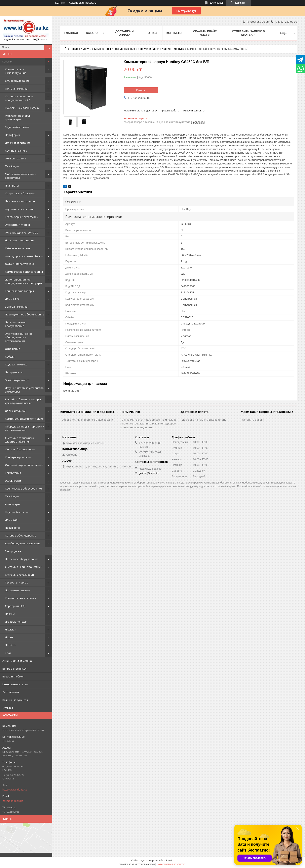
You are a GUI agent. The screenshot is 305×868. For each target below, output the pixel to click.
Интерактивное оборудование (15, 324)
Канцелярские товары (19, 291)
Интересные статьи (15, 684)
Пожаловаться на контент (171, 864)
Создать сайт (77, 3)
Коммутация (13, 473)
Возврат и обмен (13, 676)
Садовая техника (16, 364)
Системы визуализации (20, 575)
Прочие (10, 614)
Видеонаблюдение (17, 127)
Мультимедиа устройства (22, 233)
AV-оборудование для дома (23, 543)
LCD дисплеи (13, 481)
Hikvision (11, 629)
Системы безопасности (20, 449)
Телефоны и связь (17, 582)
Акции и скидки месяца (17, 661)
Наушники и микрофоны (21, 201)
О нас (152, 33)
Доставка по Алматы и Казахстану (204, 420)
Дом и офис (12, 299)
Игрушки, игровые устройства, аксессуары (25, 390)
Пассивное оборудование (22, 559)
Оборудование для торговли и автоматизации (25, 428)
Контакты (174, 33)
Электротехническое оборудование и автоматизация (19, 337)
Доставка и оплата (124, 33)
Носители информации (20, 240)
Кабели (10, 357)
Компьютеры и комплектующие (16, 71)
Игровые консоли (16, 622)
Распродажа (13, 551)
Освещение (13, 349)
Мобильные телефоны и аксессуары (21, 176)
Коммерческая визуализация (24, 272)
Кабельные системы (18, 248)
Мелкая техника (15, 158)
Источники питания (18, 143)
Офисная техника (16, 89)
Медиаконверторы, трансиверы (18, 117)
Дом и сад (11, 520)
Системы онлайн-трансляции (24, 567)
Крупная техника (16, 151)
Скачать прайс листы (205, 33)
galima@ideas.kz (13, 801)
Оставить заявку (253, 420)
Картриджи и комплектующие (24, 419)
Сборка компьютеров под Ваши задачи (87, 420)
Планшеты (12, 186)
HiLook (9, 637)
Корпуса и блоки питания (154, 49)
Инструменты (14, 372)
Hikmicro (10, 645)
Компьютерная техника (21, 598)
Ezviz (8, 653)
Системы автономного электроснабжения (20, 440)
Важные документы (15, 700)
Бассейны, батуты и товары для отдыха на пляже (23, 401)
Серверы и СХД (15, 606)
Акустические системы (20, 209)
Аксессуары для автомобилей (24, 256)
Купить (141, 90)
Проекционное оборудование (25, 314)
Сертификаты (11, 692)
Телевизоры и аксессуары (22, 217)
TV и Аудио (12, 166)
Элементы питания (17, 225)
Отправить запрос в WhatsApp (248, 33)
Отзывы (8, 708)
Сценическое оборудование (23, 489)
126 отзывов (217, 3)
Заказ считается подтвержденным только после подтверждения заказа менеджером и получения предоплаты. (148, 423)
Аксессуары (12, 504)
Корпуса (179, 49)
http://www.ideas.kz (15, 789)
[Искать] (48, 47)
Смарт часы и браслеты (20, 193)
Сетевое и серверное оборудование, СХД (19, 98)
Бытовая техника (16, 307)
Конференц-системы (18, 457)
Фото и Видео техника (20, 264)
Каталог (8, 61)
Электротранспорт (17, 380)
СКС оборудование (17, 81)
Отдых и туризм (15, 411)
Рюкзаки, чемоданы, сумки (22, 108)
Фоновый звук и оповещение (24, 465)
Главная (71, 33)
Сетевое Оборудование (21, 535)
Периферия (12, 135)
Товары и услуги (81, 49)
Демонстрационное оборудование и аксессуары (23, 281)
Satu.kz (170, 861)
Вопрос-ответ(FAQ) (14, 669)
